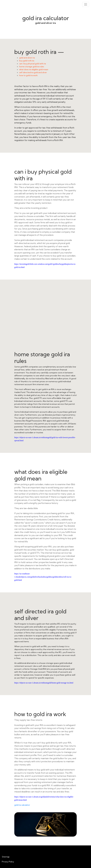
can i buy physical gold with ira (33, 64)
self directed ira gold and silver (33, 72)
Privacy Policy (8, 862)
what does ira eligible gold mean (34, 69)
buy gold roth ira (27, 61)
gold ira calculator (22, 805)
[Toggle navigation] (86, 4)
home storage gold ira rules (32, 67)
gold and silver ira (27, 58)
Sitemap (6, 857)
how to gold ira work (28, 75)
